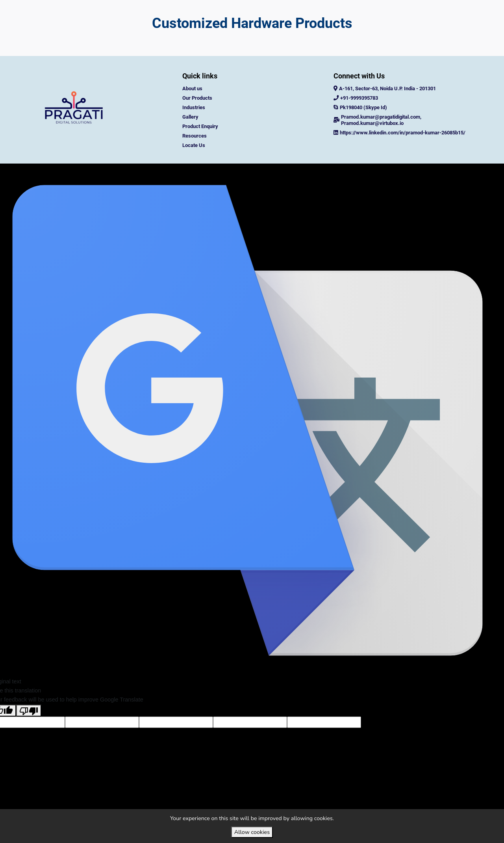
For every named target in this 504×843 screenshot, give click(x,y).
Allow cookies (252, 832)
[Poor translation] (29, 726)
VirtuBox (270, 171)
